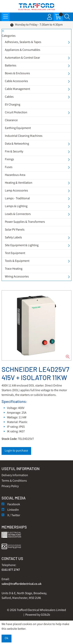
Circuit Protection (16, 113)
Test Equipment (15, 253)
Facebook (11, 505)
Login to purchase (16, 451)
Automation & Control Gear (22, 58)
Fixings (9, 160)
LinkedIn (10, 510)
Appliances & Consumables (23, 50)
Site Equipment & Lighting (22, 246)
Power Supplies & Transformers (25, 222)
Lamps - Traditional (17, 199)
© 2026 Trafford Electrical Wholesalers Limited (36, 610)
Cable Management (17, 89)
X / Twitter (11, 516)
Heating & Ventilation (19, 183)
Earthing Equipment (18, 128)
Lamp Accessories (16, 191)
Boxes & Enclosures (17, 74)
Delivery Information (15, 475)
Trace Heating (14, 269)
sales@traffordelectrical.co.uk (22, 584)
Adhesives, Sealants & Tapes (23, 42)
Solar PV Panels (15, 230)
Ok (7, 638)
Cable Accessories (16, 81)
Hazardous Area (15, 175)
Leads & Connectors (18, 214)
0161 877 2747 (11, 570)
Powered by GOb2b (38, 615)
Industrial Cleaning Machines (24, 136)
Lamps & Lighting (16, 206)
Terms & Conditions (14, 481)
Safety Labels (13, 238)
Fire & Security (14, 152)
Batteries (11, 66)
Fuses (9, 167)
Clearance (11, 120)
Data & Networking (17, 144)
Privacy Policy (10, 486)
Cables (9, 97)
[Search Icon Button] (67, 17)
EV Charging (13, 105)
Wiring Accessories (17, 277)
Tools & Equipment (17, 261)
